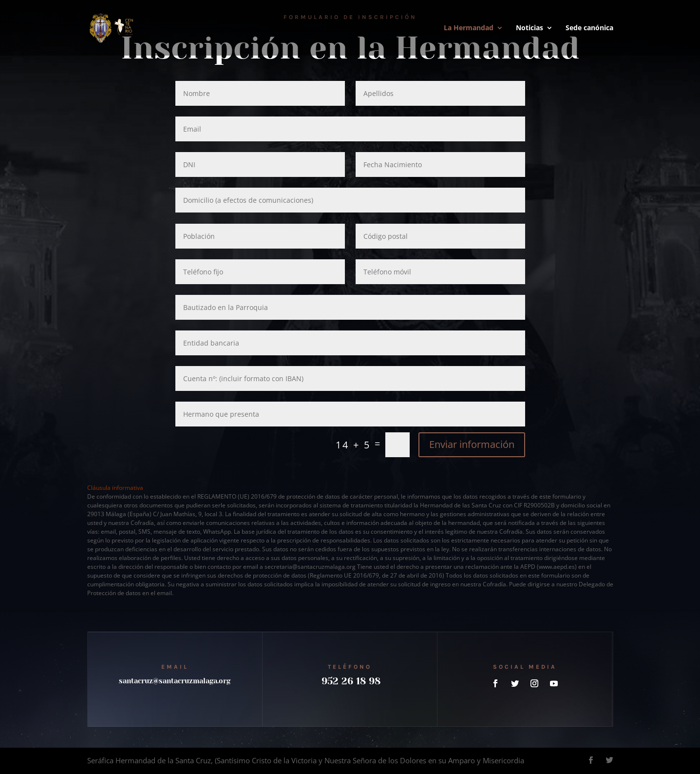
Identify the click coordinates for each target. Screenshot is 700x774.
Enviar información (472, 444)
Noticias (530, 28)
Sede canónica (589, 28)
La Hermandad (469, 28)
